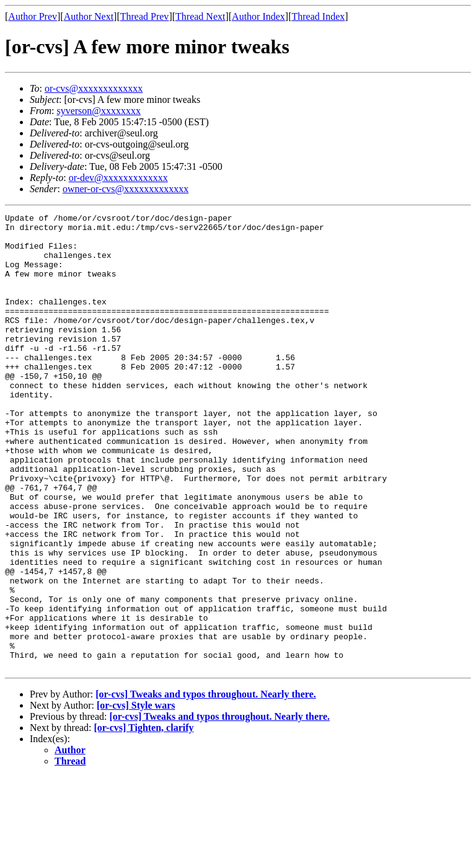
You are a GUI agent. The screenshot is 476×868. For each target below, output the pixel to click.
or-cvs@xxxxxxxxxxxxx (94, 88)
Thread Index (319, 16)
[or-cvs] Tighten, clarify (144, 819)
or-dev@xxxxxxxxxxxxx (118, 178)
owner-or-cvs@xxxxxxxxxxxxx (126, 189)
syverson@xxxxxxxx (99, 111)
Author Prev (33, 16)
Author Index (258, 16)
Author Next (89, 16)
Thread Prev (145, 16)
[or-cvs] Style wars (136, 796)
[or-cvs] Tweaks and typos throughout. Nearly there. (206, 785)
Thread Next (200, 16)
